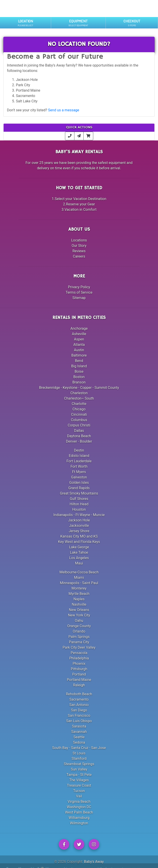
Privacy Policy (79, 287)
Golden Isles (79, 483)
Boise (79, 372)
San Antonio (79, 705)
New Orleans (79, 610)
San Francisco (79, 716)
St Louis (79, 753)
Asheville (79, 334)
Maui (79, 563)
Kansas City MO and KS (79, 536)
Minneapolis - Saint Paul (79, 583)
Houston (79, 509)
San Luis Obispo (79, 721)
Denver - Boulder (79, 441)
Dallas (79, 431)
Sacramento (79, 699)
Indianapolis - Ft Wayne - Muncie (79, 515)
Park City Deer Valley (79, 647)
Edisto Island (79, 456)
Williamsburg (79, 818)
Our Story (79, 246)
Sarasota (79, 726)
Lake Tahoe (79, 552)
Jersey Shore (79, 531)
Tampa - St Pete (79, 775)
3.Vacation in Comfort (79, 210)
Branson (79, 382)
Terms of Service (79, 292)
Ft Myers (79, 472)
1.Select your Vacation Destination (79, 199)
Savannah (79, 732)
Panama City (79, 642)
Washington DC (79, 807)
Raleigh (79, 685)
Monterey (79, 588)
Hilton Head (79, 504)
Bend (79, 361)
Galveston (79, 477)
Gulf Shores (79, 499)
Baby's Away (94, 862)
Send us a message (64, 110)
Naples (79, 599)
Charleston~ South (79, 398)
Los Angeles (79, 558)
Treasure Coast (79, 785)
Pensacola (79, 653)
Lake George (79, 547)
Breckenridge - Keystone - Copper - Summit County (79, 388)
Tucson (79, 791)
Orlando (79, 631)
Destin (79, 450)
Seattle (79, 737)
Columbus (79, 420)
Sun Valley (79, 769)
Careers (79, 256)
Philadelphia (79, 658)
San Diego (79, 710)
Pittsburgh (79, 669)
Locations (79, 240)
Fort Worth (79, 466)
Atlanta (79, 345)
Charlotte (79, 404)
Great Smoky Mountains (79, 493)
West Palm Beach (79, 812)
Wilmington (79, 823)
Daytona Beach (79, 436)
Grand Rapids (79, 488)
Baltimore (79, 355)
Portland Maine (79, 680)
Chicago (79, 409)
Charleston (79, 393)
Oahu (79, 621)
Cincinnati (79, 415)
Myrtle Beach (79, 594)
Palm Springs (79, 637)
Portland (79, 674)
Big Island (79, 366)
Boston (79, 377)
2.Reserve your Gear (79, 204)
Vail (79, 796)
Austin (79, 350)
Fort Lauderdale (79, 461)
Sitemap (79, 298)
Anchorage (79, 328)
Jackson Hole (79, 520)
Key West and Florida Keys (79, 542)
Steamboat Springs (79, 764)
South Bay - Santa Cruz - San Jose (79, 748)
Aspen (79, 339)
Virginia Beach (79, 802)
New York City (79, 615)
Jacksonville (79, 526)
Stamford (79, 759)
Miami (79, 578)
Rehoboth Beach (79, 694)
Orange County (79, 626)
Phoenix (79, 664)
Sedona (79, 742)
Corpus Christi (79, 425)
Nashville (79, 604)
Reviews (79, 251)
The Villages (79, 780)
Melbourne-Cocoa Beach (79, 572)
